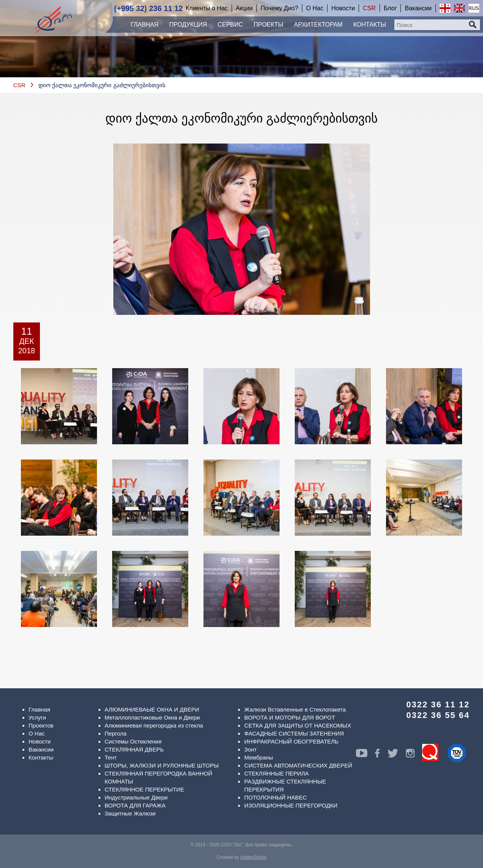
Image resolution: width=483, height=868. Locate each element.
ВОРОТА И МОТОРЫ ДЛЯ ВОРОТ (290, 717)
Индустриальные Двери (136, 797)
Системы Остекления (133, 741)
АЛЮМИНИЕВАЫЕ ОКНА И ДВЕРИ (152, 709)
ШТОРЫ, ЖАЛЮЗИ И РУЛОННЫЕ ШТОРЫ (162, 765)
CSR (19, 85)
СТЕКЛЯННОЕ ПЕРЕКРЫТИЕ (144, 789)
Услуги (37, 717)
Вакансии (41, 749)
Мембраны (259, 757)
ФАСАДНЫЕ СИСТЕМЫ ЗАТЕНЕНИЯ (294, 733)
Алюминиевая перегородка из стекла (154, 725)
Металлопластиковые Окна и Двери (152, 717)
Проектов (41, 725)
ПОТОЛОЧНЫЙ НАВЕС (275, 797)
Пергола (116, 733)
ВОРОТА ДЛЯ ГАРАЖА (135, 805)
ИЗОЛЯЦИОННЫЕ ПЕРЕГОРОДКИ (291, 805)
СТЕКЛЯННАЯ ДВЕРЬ (134, 749)
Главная (39, 709)
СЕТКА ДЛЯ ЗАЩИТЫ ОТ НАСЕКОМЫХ (298, 725)
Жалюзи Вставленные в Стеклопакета (295, 709)
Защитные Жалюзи (130, 813)
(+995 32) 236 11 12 (149, 8)
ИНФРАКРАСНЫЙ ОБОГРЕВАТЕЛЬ (291, 741)
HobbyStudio (253, 857)
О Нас (37, 733)
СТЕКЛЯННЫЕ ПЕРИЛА (276, 773)
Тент (111, 757)
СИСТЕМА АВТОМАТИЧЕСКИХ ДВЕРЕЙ (298, 765)
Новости (40, 741)
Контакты (41, 757)
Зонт (250, 749)
